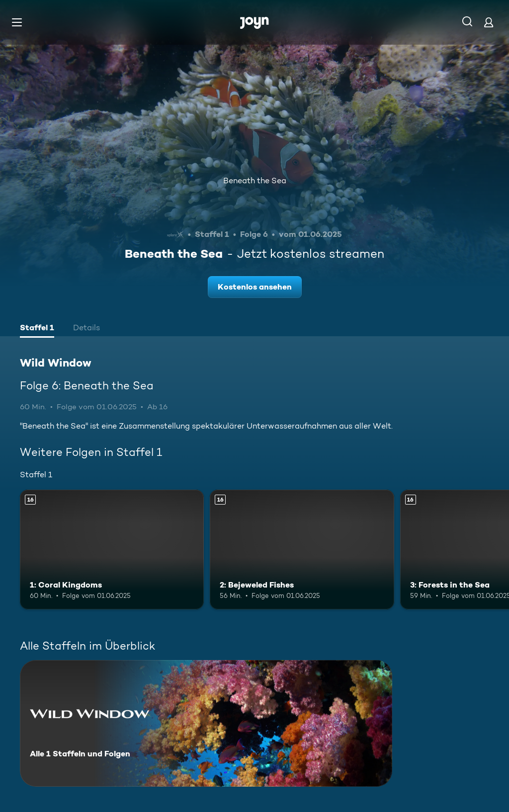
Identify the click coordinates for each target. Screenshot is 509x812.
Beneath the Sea (255, 181)
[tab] (37, 329)
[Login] (489, 22)
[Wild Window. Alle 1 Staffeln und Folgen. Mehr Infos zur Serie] (206, 723)
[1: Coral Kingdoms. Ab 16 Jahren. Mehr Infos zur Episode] (112, 550)
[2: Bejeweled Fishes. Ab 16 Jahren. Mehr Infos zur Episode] (302, 550)
